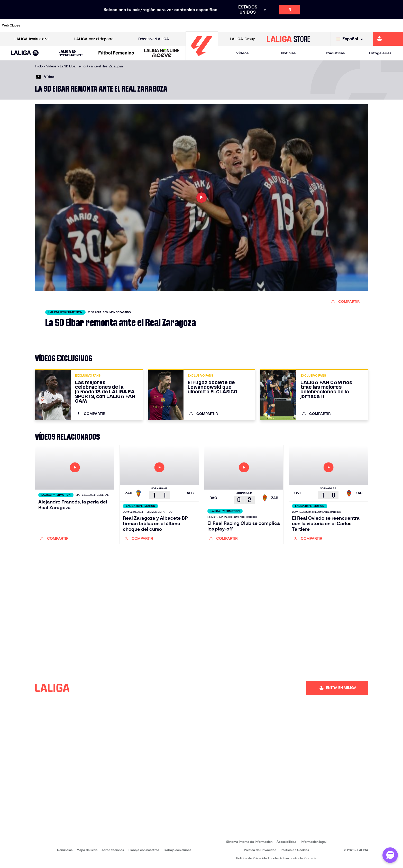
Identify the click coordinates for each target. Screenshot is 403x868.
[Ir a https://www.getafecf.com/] (169, 25)
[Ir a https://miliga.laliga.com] (388, 39)
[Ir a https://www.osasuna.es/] (73, 25)
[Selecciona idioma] (351, 39)
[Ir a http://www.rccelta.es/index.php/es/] (92, 25)
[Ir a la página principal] (202, 58)
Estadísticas (334, 53)
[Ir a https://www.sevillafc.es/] (359, 25)
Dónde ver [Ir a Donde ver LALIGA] (154, 39)
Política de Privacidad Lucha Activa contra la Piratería (276, 858)
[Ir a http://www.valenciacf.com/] (378, 25)
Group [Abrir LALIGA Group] (242, 39)
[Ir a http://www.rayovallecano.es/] (245, 25)
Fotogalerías (380, 53)
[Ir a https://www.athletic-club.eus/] (35, 25)
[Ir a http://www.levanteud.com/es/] (188, 25)
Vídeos (242, 53)
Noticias (288, 53)
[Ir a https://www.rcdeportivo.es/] (264, 25)
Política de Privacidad (260, 850)
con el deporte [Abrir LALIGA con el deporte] (94, 39)
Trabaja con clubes (177, 850)
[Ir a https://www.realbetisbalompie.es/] (302, 25)
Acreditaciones (113, 850)
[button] (25, 53)
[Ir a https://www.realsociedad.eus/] (340, 25)
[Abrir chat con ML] (390, 855)
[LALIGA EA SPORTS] (25, 53)
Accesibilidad (287, 842)
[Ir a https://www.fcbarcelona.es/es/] (150, 25)
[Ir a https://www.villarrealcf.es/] (397, 25)
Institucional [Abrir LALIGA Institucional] (32, 39)
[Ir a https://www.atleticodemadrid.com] (54, 25)
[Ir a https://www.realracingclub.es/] (226, 25)
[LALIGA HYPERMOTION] (71, 53)
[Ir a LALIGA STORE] (288, 39)
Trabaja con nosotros (144, 850)
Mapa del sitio (87, 850)
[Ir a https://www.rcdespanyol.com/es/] (283, 25)
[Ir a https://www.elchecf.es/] (131, 25)
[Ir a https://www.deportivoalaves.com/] (111, 25)
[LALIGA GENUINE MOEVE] (162, 53)
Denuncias (65, 850)
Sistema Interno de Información (249, 842)
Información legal (314, 842)
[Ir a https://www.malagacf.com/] (207, 25)
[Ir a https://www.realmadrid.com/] (321, 25)
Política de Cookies (295, 850)
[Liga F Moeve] (116, 53)
